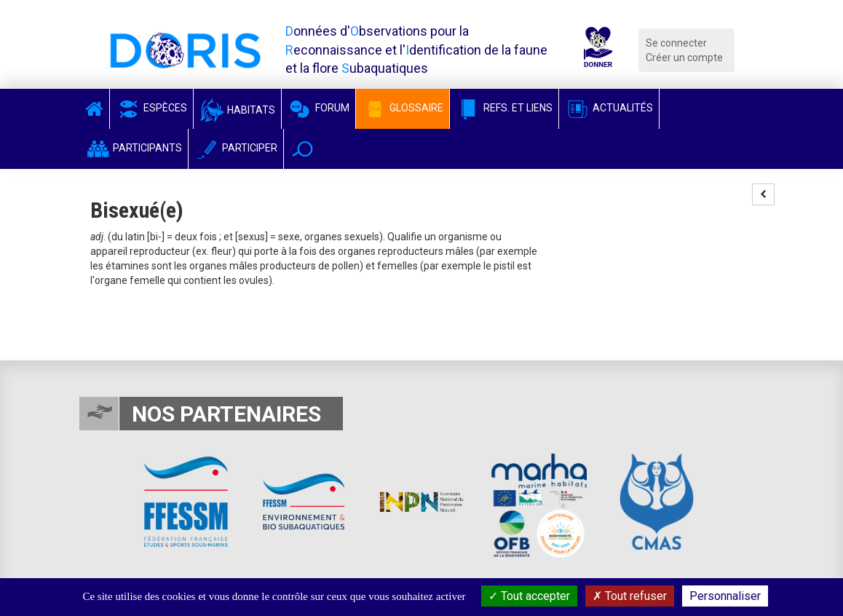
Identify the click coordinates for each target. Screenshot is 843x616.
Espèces (151, 108)
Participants (134, 148)
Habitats (237, 110)
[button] (302, 149)
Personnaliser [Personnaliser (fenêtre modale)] (725, 596)
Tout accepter (529, 596)
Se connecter (676, 43)
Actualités (609, 108)
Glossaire (403, 108)
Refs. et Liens (504, 108)
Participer (236, 148)
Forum (318, 108)
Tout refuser (630, 596)
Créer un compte (684, 58)
